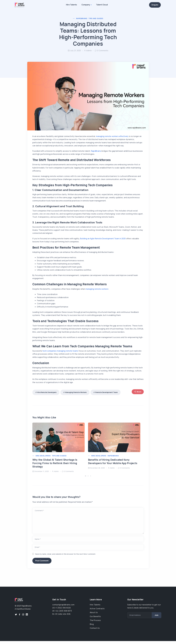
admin (88, 51)
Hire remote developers (49, 394)
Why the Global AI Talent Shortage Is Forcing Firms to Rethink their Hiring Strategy (57, 465)
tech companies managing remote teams (62, 352)
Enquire (155, 5)
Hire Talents (71, 5)
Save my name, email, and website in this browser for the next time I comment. (67, 555)
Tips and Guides (96, 18)
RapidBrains (82, 18)
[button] (86, 477)
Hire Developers (45, 457)
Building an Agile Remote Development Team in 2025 (104, 240)
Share (136, 393)
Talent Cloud (102, 5)
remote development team (108, 394)
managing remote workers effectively (114, 138)
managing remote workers (99, 290)
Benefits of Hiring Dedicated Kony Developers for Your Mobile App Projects (114, 463)
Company (86, 5)
